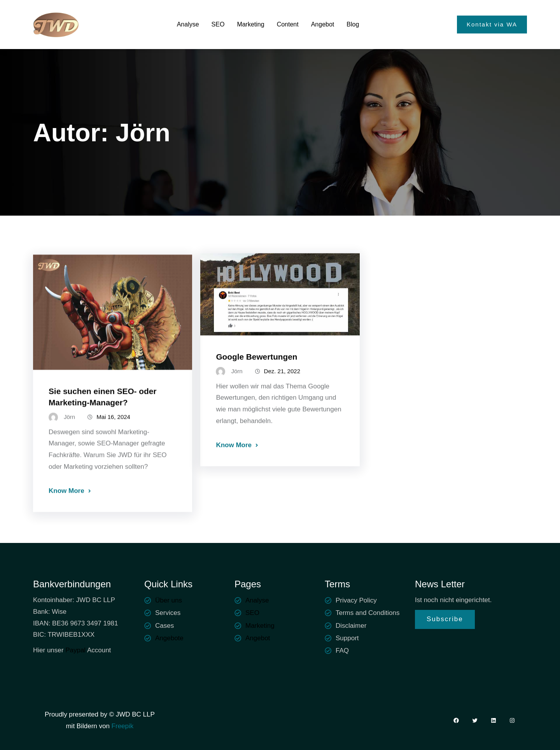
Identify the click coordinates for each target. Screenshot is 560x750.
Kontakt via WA (492, 24)
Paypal (75, 650)
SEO (252, 613)
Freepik (122, 726)
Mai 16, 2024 (113, 439)
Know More (66, 513)
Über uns (169, 600)
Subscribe (445, 619)
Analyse (257, 600)
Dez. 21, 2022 (282, 389)
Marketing (260, 626)
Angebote (169, 638)
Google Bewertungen (256, 375)
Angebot (258, 638)
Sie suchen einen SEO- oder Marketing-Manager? (102, 419)
